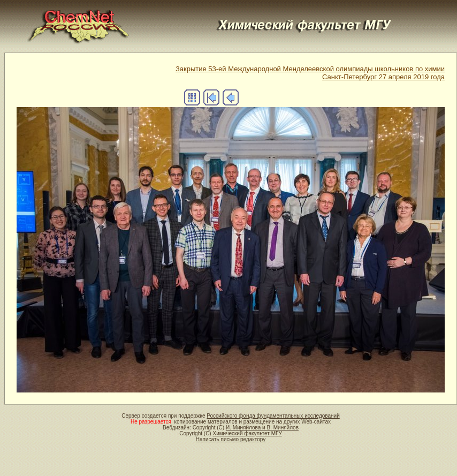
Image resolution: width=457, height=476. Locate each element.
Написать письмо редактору (231, 439)
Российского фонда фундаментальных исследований (273, 416)
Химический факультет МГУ (247, 433)
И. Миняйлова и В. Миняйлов (262, 428)
